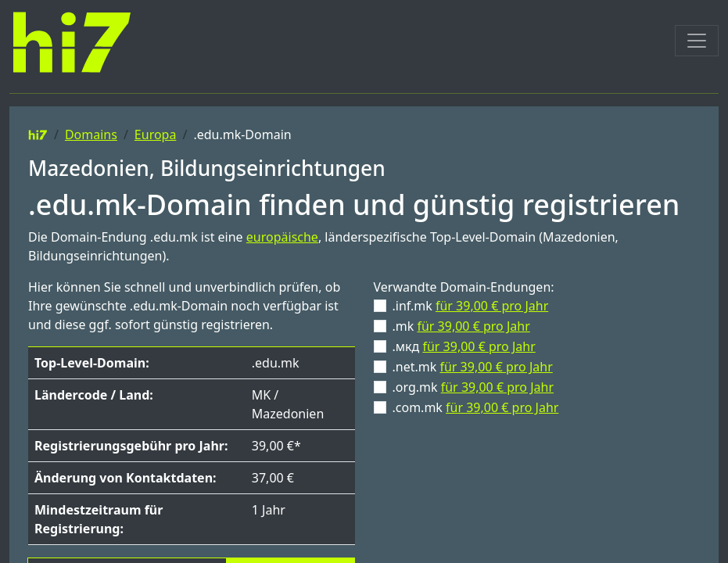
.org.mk (473, 387)
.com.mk (476, 407)
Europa (156, 134)
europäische (282, 237)
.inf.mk (471, 306)
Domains (91, 134)
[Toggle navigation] (697, 41)
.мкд (464, 346)
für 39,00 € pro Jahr (492, 306)
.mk (461, 326)
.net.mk (473, 367)
